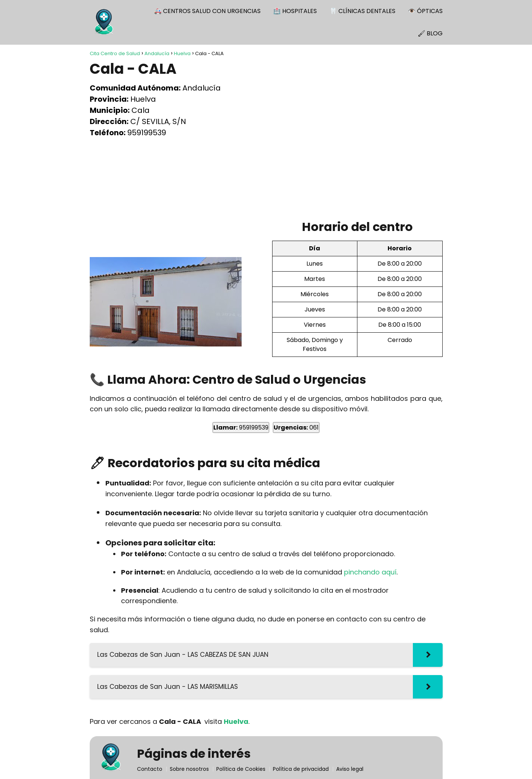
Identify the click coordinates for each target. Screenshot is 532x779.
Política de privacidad (301, 769)
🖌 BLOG (430, 33)
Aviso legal (350, 769)
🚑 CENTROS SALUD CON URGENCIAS (207, 11)
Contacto (150, 769)
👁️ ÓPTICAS (425, 11)
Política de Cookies (241, 769)
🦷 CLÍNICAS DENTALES (362, 11)
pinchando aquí (370, 572)
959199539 (241, 427)
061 (296, 427)
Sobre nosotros (189, 769)
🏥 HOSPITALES (295, 11)
